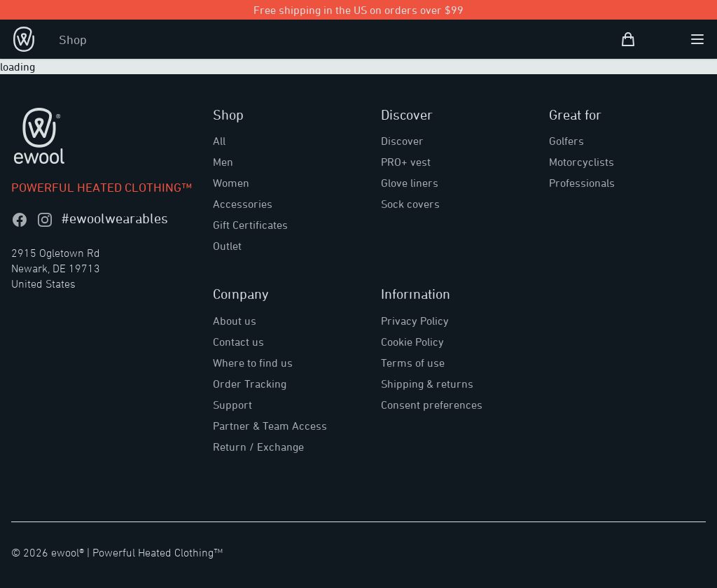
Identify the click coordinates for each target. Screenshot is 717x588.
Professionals (582, 183)
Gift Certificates (250, 225)
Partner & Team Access (270, 426)
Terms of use (413, 363)
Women (231, 183)
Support (232, 405)
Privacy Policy (415, 321)
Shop (73, 39)
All (219, 141)
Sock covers (410, 204)
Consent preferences (432, 405)
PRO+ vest (406, 162)
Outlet (227, 246)
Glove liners (410, 183)
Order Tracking (250, 384)
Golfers (566, 141)
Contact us (238, 342)
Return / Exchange (258, 447)
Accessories (243, 204)
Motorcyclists (582, 162)
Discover (402, 141)
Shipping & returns (427, 384)
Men (223, 162)
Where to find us (253, 363)
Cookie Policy (412, 342)
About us (235, 321)
